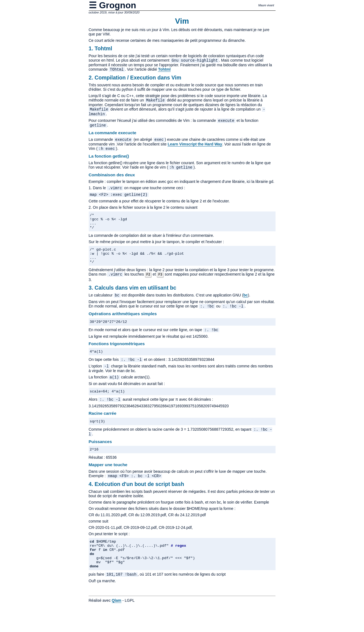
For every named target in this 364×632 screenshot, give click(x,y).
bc (246, 309)
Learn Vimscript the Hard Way (195, 149)
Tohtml (164, 70)
